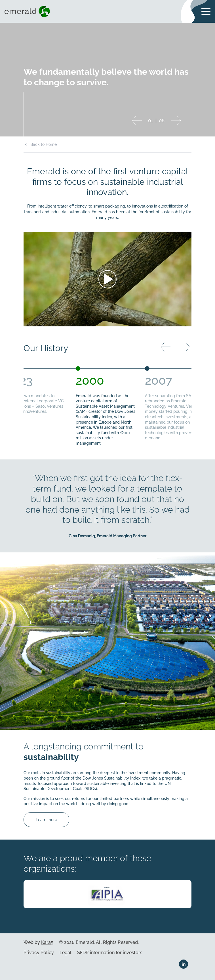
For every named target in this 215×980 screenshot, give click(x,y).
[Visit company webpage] (107, 894)
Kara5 (47, 942)
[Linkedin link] (184, 964)
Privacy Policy (39, 953)
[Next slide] (176, 121)
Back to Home (44, 144)
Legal (66, 953)
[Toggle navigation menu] (206, 11)
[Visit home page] (28, 11)
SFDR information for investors (110, 953)
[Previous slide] (137, 121)
